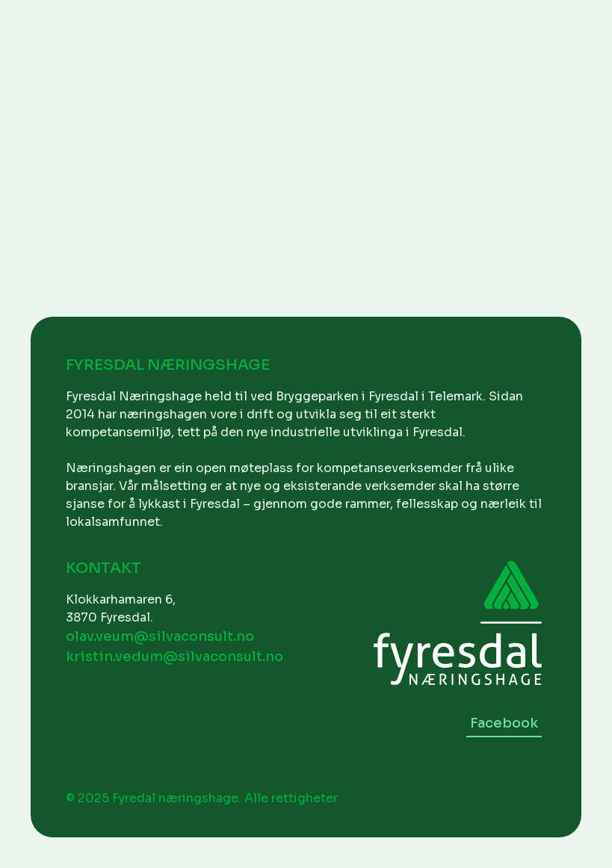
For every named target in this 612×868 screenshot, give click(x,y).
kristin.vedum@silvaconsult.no (174, 657)
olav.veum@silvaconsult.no (160, 636)
